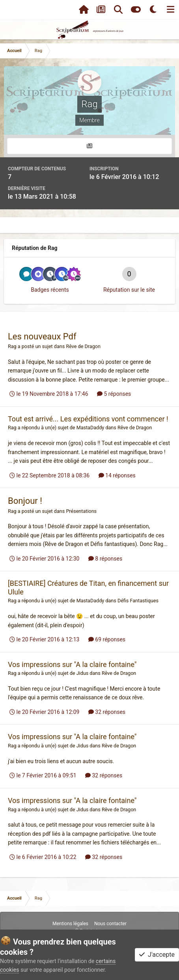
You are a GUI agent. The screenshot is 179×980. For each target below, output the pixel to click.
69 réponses (107, 639)
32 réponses (107, 712)
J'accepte (157, 955)
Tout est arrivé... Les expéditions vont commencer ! (88, 419)
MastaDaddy (90, 428)
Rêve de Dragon (83, 346)
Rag (12, 346)
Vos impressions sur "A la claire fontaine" (72, 664)
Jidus (83, 673)
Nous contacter (110, 924)
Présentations (81, 511)
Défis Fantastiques (138, 601)
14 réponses (117, 475)
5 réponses (114, 394)
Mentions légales (70, 924)
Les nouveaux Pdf (42, 336)
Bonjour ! (25, 501)
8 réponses (105, 559)
